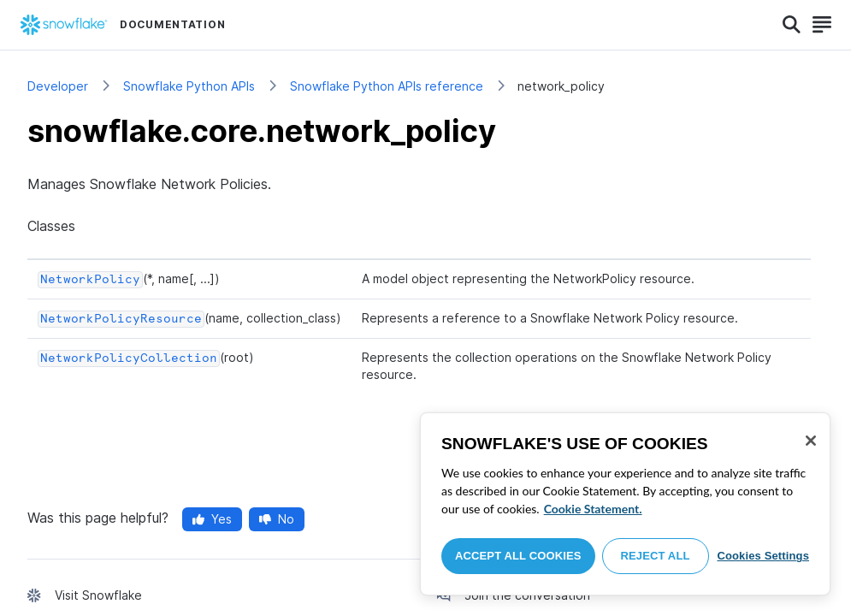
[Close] (811, 441)
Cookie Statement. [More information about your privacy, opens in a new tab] (593, 509)
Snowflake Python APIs (189, 86)
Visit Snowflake (98, 595)
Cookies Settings (763, 556)
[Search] (792, 25)
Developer (58, 86)
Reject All (656, 556)
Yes (212, 519)
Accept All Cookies (518, 556)
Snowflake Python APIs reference (387, 86)
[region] (625, 504)
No (277, 519)
